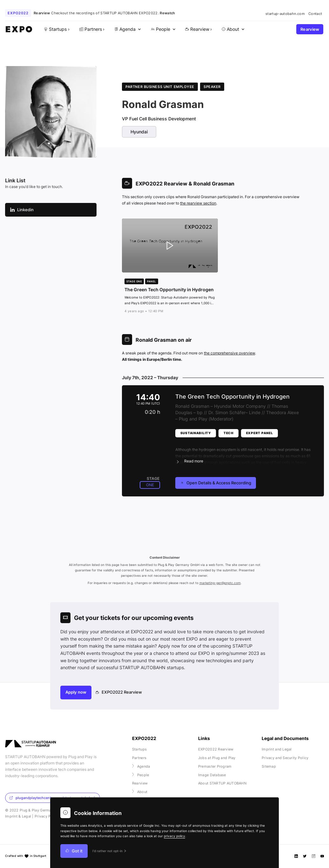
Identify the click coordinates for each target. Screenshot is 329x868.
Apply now (76, 692)
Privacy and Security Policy (285, 758)
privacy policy (175, 836)
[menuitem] (127, 29)
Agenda (141, 766)
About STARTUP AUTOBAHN (222, 783)
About (140, 792)
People (141, 775)
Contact (315, 14)
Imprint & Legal (18, 816)
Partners (139, 758)
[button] (245, 452)
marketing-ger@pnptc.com (220, 583)
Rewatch (167, 13)
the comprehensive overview (229, 353)
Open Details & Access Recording (216, 483)
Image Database (212, 775)
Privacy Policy (47, 816)
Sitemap (269, 766)
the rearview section (198, 203)
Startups (139, 749)
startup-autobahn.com (285, 14)
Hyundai (139, 132)
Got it (74, 851)
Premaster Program (215, 766)
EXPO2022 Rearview (119, 692)
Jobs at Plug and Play (217, 758)
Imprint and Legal (277, 749)
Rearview (310, 29)
